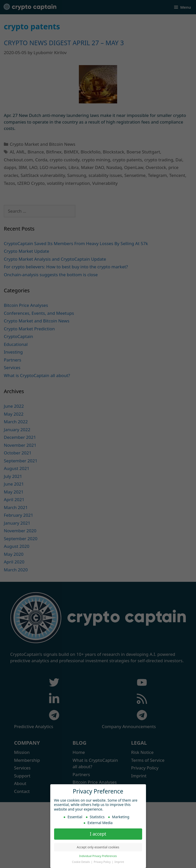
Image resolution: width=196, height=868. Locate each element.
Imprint (119, 861)
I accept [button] (98, 833)
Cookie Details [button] (81, 861)
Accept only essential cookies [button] (98, 846)
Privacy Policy (102, 861)
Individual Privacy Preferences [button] (98, 855)
